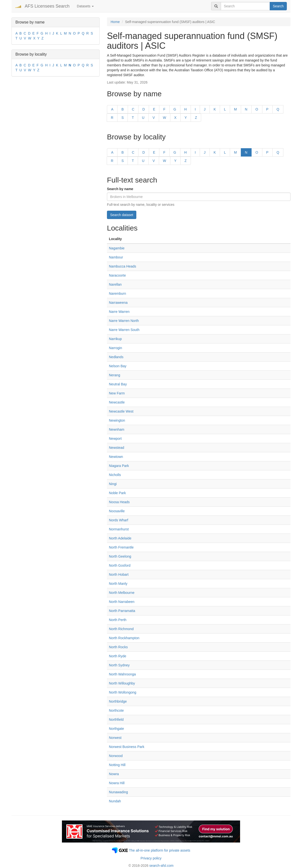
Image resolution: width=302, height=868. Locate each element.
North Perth (118, 620)
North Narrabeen (122, 602)
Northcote (116, 710)
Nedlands (116, 357)
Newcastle (117, 402)
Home (115, 22)
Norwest (115, 738)
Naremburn (117, 293)
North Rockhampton (124, 638)
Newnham (117, 429)
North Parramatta (122, 611)
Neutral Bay (118, 384)
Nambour (116, 257)
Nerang (115, 375)
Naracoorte (117, 275)
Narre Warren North (124, 321)
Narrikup (115, 339)
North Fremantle (121, 547)
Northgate (116, 729)
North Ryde (118, 656)
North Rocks (118, 647)
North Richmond (121, 629)
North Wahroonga (122, 674)
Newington (117, 420)
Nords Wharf (119, 520)
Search (278, 6)
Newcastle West (121, 411)
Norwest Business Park (127, 747)
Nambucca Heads (122, 266)
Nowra (114, 774)
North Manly (118, 584)
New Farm (117, 393)
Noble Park (117, 493)
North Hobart (119, 575)
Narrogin (116, 348)
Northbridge (118, 701)
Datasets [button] (85, 6)
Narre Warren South (124, 330)
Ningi (113, 484)
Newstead (116, 448)
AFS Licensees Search (47, 6)
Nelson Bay (118, 366)
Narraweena (118, 303)
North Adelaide (120, 538)
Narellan (115, 284)
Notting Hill (117, 765)
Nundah (115, 801)
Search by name (120, 189)
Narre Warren (119, 312)
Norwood (116, 756)
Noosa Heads (119, 502)
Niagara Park (119, 466)
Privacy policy (151, 858)
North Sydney (119, 665)
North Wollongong (123, 692)
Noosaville (117, 511)
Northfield (116, 720)
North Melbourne (122, 593)
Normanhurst (119, 529)
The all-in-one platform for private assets (160, 850)
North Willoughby (122, 683)
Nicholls (115, 475)
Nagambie (117, 248)
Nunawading (118, 792)
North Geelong (120, 556)
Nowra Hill (117, 783)
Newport (115, 439)
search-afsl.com (161, 866)
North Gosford (120, 565)
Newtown (116, 457)
